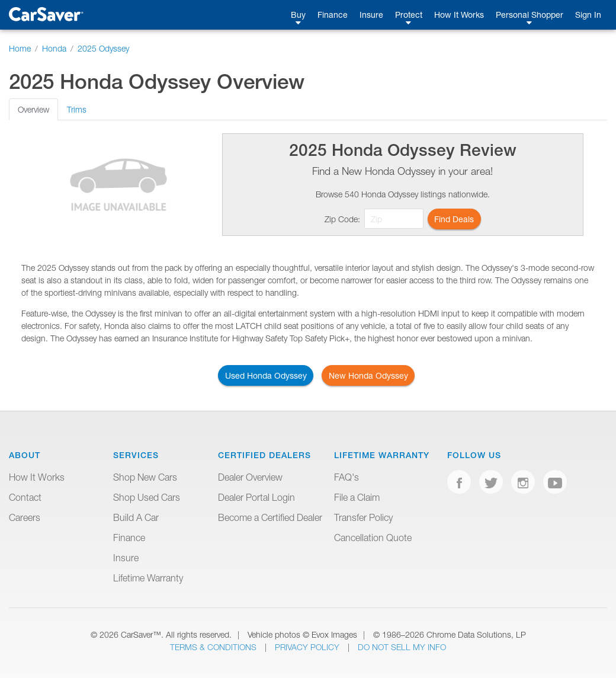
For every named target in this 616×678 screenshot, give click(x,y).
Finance (333, 15)
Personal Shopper (530, 15)
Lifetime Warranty (148, 578)
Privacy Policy (308, 647)
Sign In (588, 15)
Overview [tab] (33, 109)
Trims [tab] (77, 109)
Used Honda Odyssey (266, 375)
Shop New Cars (145, 477)
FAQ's (346, 477)
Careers (25, 517)
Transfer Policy (363, 517)
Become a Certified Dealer (270, 517)
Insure (371, 15)
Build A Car (136, 517)
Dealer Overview (250, 477)
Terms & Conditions (214, 647)
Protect (409, 15)
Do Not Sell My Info (402, 647)
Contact (25, 497)
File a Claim (357, 497)
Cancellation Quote (373, 538)
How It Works (459, 15)
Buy (298, 15)
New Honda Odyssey (368, 375)
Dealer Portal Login (256, 497)
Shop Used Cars (147, 497)
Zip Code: (342, 219)
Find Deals (454, 219)
